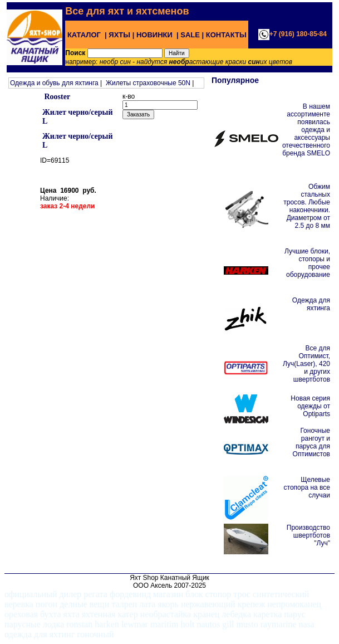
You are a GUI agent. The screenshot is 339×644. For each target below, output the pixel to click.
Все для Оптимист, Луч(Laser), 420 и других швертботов (306, 364)
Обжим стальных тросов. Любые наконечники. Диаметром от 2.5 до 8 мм (307, 206)
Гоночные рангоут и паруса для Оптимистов (311, 442)
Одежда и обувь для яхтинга (54, 83)
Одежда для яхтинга (311, 304)
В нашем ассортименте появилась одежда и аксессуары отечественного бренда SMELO (306, 130)
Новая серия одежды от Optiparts (310, 406)
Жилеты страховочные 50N (148, 83)
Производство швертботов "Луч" (308, 535)
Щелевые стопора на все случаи (307, 487)
